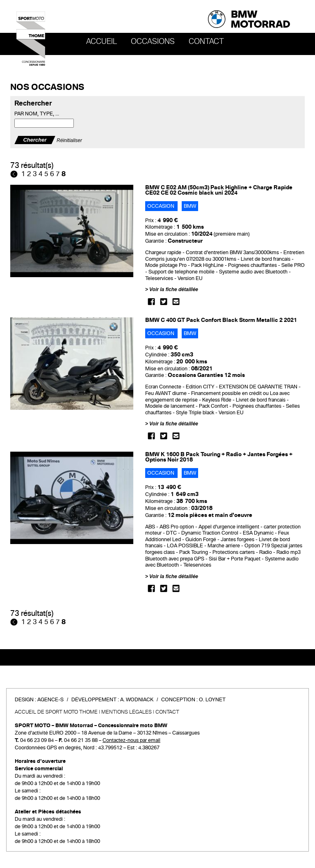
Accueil (102, 41)
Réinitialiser (69, 140)
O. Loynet (212, 700)
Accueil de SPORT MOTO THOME (56, 712)
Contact (206, 41)
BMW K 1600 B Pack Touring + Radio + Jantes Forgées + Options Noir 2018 (219, 457)
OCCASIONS (153, 41)
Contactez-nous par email (131, 740)
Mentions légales (127, 712)
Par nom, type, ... (37, 114)
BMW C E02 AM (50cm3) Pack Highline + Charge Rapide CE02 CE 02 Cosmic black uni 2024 (219, 190)
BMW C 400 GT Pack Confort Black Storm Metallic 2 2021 (221, 320)
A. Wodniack (137, 700)
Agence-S (50, 700)
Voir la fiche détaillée (174, 289)
